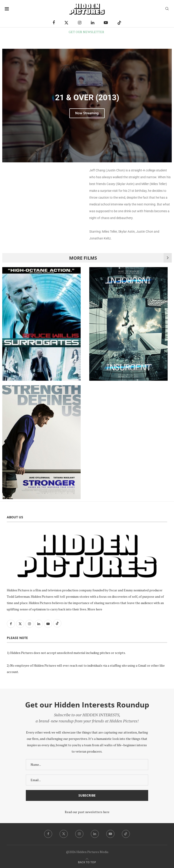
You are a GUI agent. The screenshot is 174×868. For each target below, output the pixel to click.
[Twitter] (66, 23)
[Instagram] (80, 23)
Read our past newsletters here (87, 812)
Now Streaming (87, 113)
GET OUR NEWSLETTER (86, 32)
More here (95, 609)
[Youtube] (106, 23)
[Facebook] (54, 23)
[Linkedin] (93, 23)
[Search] (167, 9)
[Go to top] (87, 862)
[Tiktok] (119, 23)
